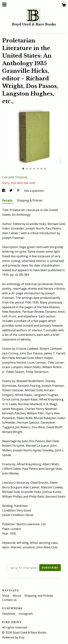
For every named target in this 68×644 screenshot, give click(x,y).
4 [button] (34, 169)
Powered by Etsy (13, 637)
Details (8, 200)
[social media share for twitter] (11, 191)
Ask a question (34, 191)
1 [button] (23, 169)
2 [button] (27, 169)
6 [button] (41, 169)
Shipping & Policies (30, 200)
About (17, 596)
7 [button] (45, 169)
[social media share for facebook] (4, 191)
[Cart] (64, 6)
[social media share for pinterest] (19, 191)
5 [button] (38, 169)
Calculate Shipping (15, 177)
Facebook (9, 614)
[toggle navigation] (4, 5)
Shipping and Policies (39, 596)
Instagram (26, 614)
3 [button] (30, 169)
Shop (6, 596)
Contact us (9, 600)
